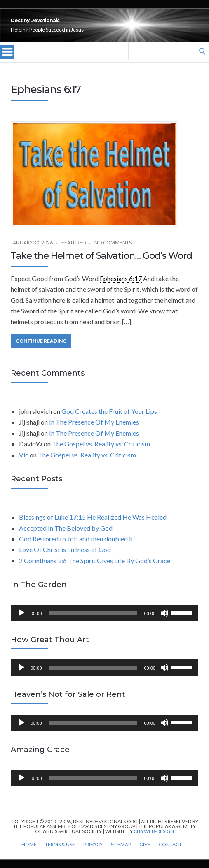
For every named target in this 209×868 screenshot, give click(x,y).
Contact (170, 854)
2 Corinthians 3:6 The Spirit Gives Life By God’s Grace (95, 570)
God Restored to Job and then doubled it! (77, 548)
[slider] (93, 622)
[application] (104, 622)
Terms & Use (60, 854)
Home (29, 854)
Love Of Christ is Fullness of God (65, 558)
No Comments (113, 252)
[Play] (21, 622)
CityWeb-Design (154, 840)
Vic (24, 464)
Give (145, 854)
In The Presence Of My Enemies (94, 431)
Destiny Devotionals (81, 25)
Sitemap (121, 854)
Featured (74, 252)
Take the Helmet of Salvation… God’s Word (101, 265)
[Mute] (164, 622)
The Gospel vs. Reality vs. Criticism (101, 453)
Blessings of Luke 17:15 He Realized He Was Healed (93, 526)
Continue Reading (41, 350)
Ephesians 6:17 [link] (121, 287)
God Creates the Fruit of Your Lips (109, 420)
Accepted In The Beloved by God (66, 537)
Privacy (93, 854)
